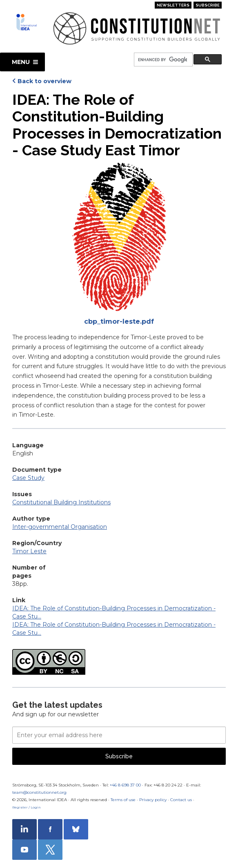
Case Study (28, 478)
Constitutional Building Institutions (61, 502)
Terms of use (123, 800)
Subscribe (208, 5)
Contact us (181, 800)
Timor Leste (29, 551)
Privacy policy (153, 800)
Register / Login (27, 807)
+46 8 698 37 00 (125, 785)
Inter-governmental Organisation (60, 527)
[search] (162, 60)
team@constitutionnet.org (39, 792)
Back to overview (44, 81)
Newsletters (173, 5)
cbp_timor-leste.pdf (119, 321)
